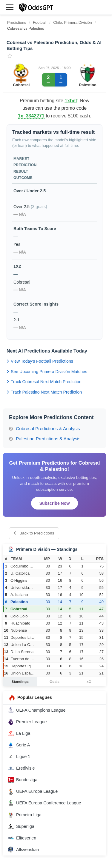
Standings (20, 682)
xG (89, 682)
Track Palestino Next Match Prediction (44, 392)
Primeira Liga (25, 815)
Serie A (19, 745)
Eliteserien (22, 838)
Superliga (21, 826)
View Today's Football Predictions (40, 361)
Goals (55, 682)
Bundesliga (23, 780)
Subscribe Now (55, 503)
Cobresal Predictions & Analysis (45, 429)
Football (40, 22)
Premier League (27, 722)
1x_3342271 (31, 116)
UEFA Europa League (33, 792)
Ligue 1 (19, 757)
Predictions (17, 22)
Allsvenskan (23, 850)
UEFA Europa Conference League (45, 803)
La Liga (19, 734)
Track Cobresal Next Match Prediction (44, 382)
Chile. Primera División (73, 22)
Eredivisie (21, 768)
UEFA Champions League (37, 710)
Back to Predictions (34, 533)
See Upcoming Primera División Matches (47, 372)
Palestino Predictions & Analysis (45, 439)
